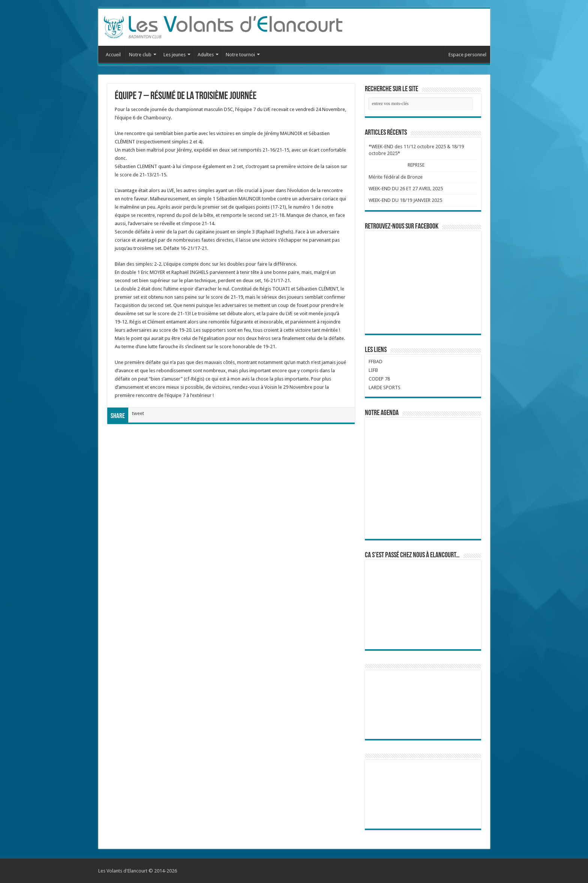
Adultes (206, 55)
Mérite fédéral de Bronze (396, 177)
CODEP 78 (379, 379)
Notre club (140, 55)
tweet (138, 413)
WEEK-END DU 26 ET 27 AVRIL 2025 (406, 189)
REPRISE (416, 165)
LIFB (373, 370)
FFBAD (376, 362)
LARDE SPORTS (385, 387)
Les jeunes (175, 55)
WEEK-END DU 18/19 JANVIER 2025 (405, 200)
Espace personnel (467, 55)
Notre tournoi (240, 55)
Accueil (113, 55)
